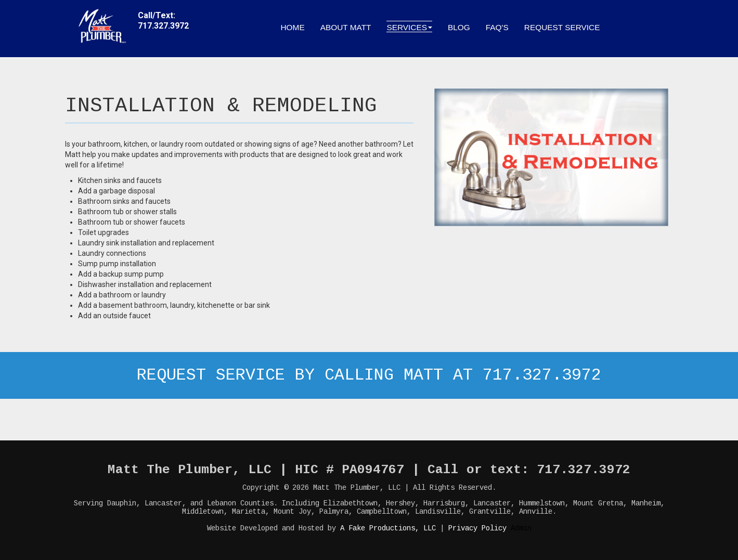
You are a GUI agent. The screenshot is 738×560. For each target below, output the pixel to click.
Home (293, 27)
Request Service (562, 27)
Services (409, 27)
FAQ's (497, 27)
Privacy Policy (477, 528)
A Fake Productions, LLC (388, 528)
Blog (459, 27)
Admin (521, 528)
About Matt (346, 27)
